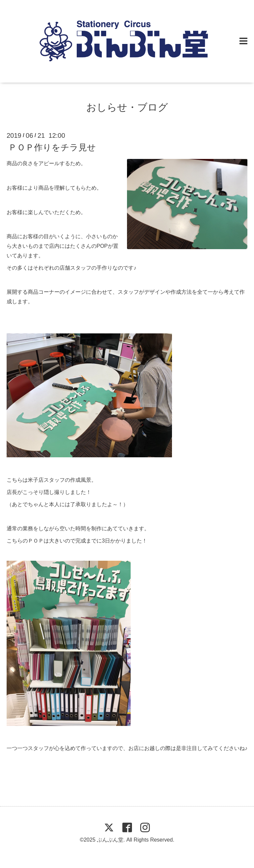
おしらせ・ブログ (127, 107)
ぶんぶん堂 (110, 840)
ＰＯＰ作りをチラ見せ (52, 147)
